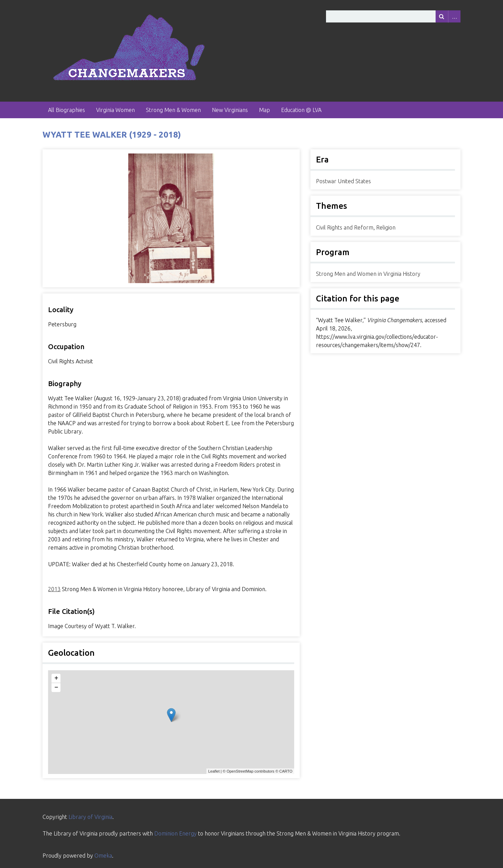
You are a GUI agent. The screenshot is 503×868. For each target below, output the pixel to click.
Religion (386, 227)
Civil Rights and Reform (345, 227)
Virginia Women (115, 110)
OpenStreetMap (240, 771)
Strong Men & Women (173, 110)
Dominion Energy (175, 833)
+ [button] (56, 678)
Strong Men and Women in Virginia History (368, 274)
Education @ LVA (301, 110)
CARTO (286, 771)
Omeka (103, 856)
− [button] (56, 688)
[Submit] (442, 16)
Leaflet (214, 771)
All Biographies (67, 110)
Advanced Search (454, 16)
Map (264, 110)
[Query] (393, 16)
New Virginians (230, 110)
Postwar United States (343, 181)
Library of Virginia (90, 817)
